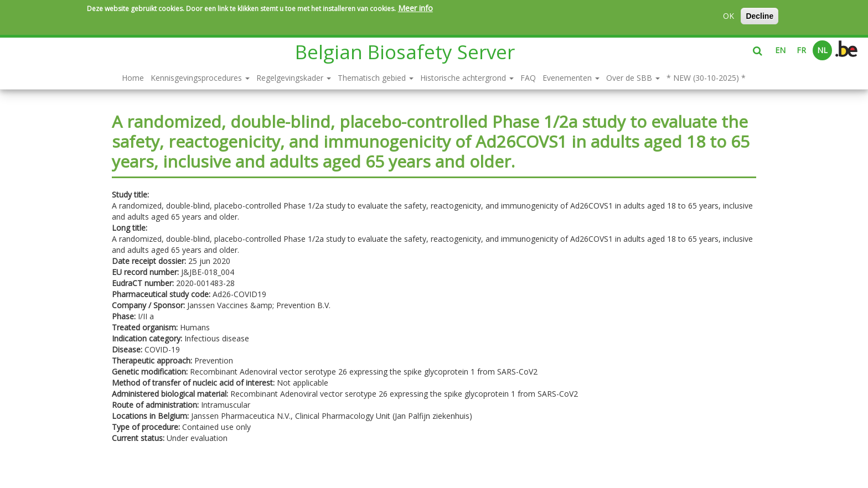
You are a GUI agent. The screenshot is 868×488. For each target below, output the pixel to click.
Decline (759, 16)
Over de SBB (633, 78)
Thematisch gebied (376, 78)
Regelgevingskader (294, 78)
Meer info (415, 8)
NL (822, 50)
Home (133, 78)
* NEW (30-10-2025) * (706, 78)
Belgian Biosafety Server (405, 52)
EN (780, 50)
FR (801, 50)
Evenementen (571, 78)
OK (728, 16)
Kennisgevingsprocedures (200, 78)
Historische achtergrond (467, 78)
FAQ (528, 78)
